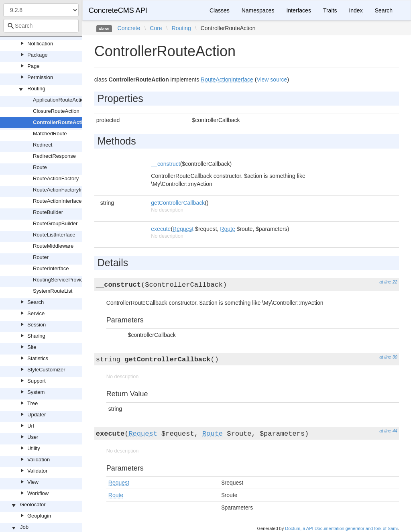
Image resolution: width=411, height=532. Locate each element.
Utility (34, 448)
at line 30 (388, 357)
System (36, 392)
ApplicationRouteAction (60, 100)
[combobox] (41, 26)
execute (161, 229)
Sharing (36, 336)
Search (36, 302)
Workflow (38, 493)
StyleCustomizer (46, 370)
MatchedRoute (50, 134)
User (33, 437)
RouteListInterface (54, 235)
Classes (220, 10)
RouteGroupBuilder (55, 223)
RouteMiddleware (53, 246)
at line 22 (388, 282)
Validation (39, 460)
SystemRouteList (53, 291)
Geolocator (33, 504)
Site (32, 347)
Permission (40, 77)
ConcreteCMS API (118, 10)
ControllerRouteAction (61, 122)
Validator (37, 471)
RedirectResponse (54, 156)
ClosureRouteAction (56, 111)
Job (24, 527)
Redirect (43, 145)
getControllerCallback (178, 203)
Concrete (129, 28)
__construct (165, 164)
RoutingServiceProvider (60, 280)
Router (41, 257)
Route (40, 167)
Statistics (38, 358)
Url (31, 426)
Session (37, 325)
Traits (330, 10)
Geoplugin (39, 516)
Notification (40, 44)
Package (38, 55)
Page (33, 66)
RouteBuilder (48, 212)
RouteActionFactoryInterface (66, 190)
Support (37, 381)
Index (356, 10)
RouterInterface (51, 268)
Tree (33, 403)
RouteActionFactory (56, 178)
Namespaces (258, 10)
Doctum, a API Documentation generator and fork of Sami (341, 528)
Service (36, 313)
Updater (37, 415)
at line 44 (388, 431)
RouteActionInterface (57, 201)
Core (156, 28)
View (33, 482)
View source (272, 79)
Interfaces (298, 10)
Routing (36, 89)
